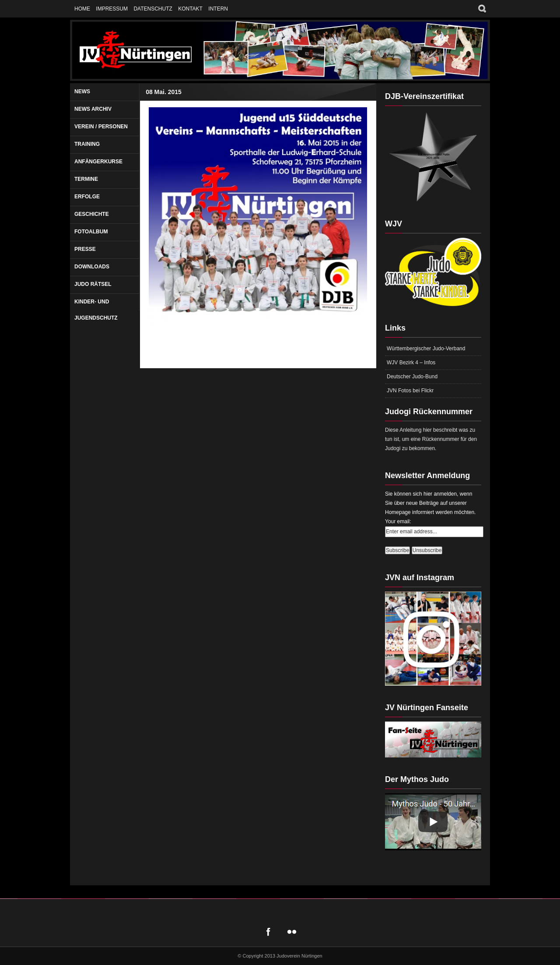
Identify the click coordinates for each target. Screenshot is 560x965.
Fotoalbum (91, 232)
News (82, 92)
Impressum (112, 9)
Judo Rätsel (93, 284)
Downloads (92, 267)
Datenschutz (153, 9)
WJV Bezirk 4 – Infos (411, 363)
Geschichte (92, 214)
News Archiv (93, 109)
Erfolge (87, 197)
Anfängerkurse (98, 162)
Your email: (398, 521)
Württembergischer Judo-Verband (426, 349)
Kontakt (190, 9)
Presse (85, 249)
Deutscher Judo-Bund (412, 377)
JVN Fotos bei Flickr (410, 391)
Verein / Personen (101, 127)
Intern (218, 9)
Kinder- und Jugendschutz (96, 310)
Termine (86, 179)
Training (87, 144)
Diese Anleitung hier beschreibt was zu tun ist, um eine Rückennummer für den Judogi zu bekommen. (431, 439)
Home (82, 9)
